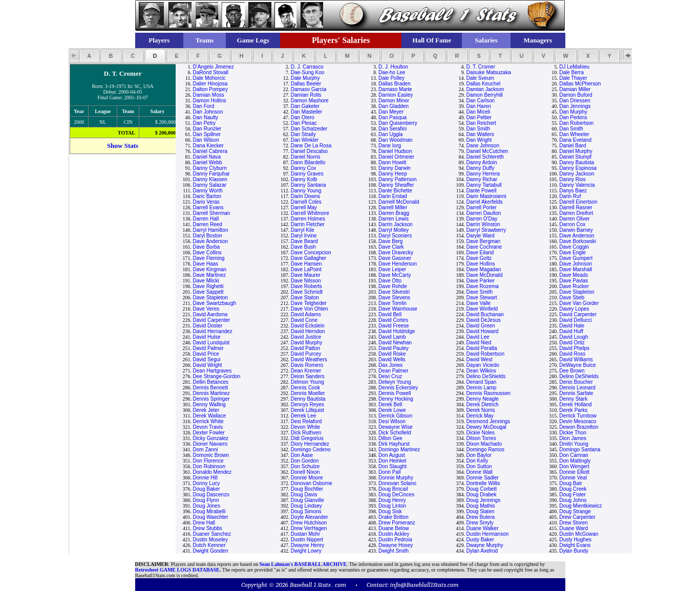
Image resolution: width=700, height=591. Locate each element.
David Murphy (307, 343)
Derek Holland (575, 404)
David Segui (207, 359)
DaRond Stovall (211, 72)
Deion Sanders (308, 376)
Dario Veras (206, 202)
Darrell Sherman (212, 213)
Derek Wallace (210, 416)
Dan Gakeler (305, 106)
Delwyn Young (395, 382)
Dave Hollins (480, 264)
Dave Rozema (482, 286)
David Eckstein (308, 326)
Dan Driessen (575, 101)
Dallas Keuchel (483, 84)
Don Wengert (574, 466)
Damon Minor (394, 101)
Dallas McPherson (580, 84)
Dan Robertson (576, 123)
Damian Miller (575, 89)
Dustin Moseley (210, 540)
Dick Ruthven (306, 433)
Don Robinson (209, 466)
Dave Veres (206, 309)
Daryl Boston (208, 236)
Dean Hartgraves (213, 371)
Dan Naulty (206, 117)
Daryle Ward (480, 236)
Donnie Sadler (482, 478)
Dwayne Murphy (484, 545)
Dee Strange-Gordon (217, 376)
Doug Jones (207, 506)
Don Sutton (479, 466)
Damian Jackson (485, 89)
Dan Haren (478, 106)
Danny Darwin (395, 168)
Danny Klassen (210, 179)
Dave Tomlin (393, 303)
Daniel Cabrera (210, 151)
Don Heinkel (392, 461)
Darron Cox (572, 224)
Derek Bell (390, 404)
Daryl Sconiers (395, 236)
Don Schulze (305, 466)
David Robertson (485, 354)
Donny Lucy (207, 483)
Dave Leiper (392, 269)
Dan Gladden (394, 106)
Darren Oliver (574, 219)
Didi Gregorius (307, 438)
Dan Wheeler (574, 134)
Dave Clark (391, 247)
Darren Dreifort (576, 213)
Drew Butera (480, 517)
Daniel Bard (572, 146)
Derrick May (480, 416)
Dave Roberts (306, 286)
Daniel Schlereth (485, 157)
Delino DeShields (486, 376)
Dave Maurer (306, 275)
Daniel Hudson (395, 151)
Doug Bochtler (307, 489)
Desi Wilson (392, 421)
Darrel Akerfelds (484, 202)
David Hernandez (213, 331)
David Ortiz (572, 343)
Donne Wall (479, 472)
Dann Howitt (392, 162)
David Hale (572, 326)
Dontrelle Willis (483, 483)
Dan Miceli (478, 112)
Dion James (573, 438)
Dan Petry (204, 123)
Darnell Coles (306, 202)
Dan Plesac (304, 123)
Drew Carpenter (577, 517)
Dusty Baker (480, 540)
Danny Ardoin (481, 162)
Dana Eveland (575, 140)
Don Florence (208, 461)
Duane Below (394, 528)
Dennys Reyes (307, 404)
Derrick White (208, 421)
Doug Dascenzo (211, 495)
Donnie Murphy (396, 478)
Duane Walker (482, 528)
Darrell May (304, 207)
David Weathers (309, 359)
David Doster (208, 326)
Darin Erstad (393, 196)
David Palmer (208, 348)
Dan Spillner (207, 134)
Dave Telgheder (309, 303)
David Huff (571, 331)
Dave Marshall (576, 269)
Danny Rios (572, 179)
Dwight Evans (575, 545)
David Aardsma (210, 314)
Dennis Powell (395, 393)
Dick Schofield (395, 433)
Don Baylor (479, 455)
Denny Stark (573, 399)
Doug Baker (207, 489)
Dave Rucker (574, 286)
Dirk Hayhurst (394, 444)
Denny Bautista (308, 399)
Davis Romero (307, 365)
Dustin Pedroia (395, 540)
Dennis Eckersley (398, 388)
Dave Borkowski (578, 241)
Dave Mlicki (206, 281)
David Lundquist (211, 343)
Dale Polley (391, 78)
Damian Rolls (306, 95)
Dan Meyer (391, 112)
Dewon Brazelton (579, 427)
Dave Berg (390, 241)
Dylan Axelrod (482, 551)
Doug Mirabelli (209, 511)
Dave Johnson (576, 264)
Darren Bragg (394, 213)
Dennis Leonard (577, 388)
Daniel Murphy (576, 151)
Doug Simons (306, 511)
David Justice (306, 337)
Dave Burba (207, 247)
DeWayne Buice (577, 365)
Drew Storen (574, 523)
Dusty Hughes (575, 540)
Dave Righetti (208, 286)
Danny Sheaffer (396, 185)
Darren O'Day (482, 219)
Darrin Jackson (396, 224)
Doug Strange (575, 511)
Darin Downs (305, 196)
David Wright (208, 365)
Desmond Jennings (488, 421)
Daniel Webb (208, 162)
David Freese (394, 326)
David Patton (305, 348)
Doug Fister (572, 495)
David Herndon (308, 331)
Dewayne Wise (396, 427)
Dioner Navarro (210, 444)
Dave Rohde (393, 286)
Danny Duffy (480, 168)
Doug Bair (570, 483)
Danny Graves (307, 174)
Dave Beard (304, 241)
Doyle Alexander (310, 517)
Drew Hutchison (309, 523)
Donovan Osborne (312, 483)
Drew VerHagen (309, 528)
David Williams (576, 359)
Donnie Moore (307, 478)
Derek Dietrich (482, 404)
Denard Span (481, 382)
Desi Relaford (306, 421)
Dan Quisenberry (398, 123)
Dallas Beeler (306, 84)
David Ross (572, 354)
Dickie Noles (480, 433)
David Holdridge (397, 331)
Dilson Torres (481, 438)
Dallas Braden (395, 84)
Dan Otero (303, 117)
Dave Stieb (572, 298)
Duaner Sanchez (212, 534)
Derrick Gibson (395, 416)
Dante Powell (481, 191)
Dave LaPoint (306, 269)
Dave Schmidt (307, 292)
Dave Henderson (398, 264)
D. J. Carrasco (307, 67)
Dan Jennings (575, 106)
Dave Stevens (394, 298)
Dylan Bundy (574, 551)
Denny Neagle (482, 399)
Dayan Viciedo (482, 365)
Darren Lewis (394, 219)
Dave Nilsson (306, 281)
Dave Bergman (483, 241)
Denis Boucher (576, 382)
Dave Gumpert (576, 258)
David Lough (574, 337)
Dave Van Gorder (579, 303)
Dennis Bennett (210, 388)
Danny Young (306, 191)
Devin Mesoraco (578, 421)
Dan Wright (479, 140)
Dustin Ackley (394, 534)
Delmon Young (307, 382)
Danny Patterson (398, 179)
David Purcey (306, 354)
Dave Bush (303, 247)
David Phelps (574, 348)
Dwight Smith (394, 551)
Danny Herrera (483, 174)
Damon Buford (576, 95)
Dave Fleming (209, 258)
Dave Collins (207, 253)
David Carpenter (578, 314)
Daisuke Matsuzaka (488, 72)
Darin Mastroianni (486, 196)
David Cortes (393, 320)
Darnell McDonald (399, 202)
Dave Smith (479, 292)
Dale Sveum (480, 78)
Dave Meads (574, 275)
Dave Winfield (482, 309)
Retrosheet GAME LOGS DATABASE (177, 570)
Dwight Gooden (211, 551)
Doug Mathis (480, 506)
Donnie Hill (205, 478)
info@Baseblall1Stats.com (425, 585)
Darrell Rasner (576, 207)
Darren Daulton (483, 213)
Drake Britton (393, 517)
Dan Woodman (396, 140)
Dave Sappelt (208, 292)
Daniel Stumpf (575, 157)
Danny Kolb (304, 179)
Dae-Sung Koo (308, 72)
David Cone (304, 320)
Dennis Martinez (211, 393)
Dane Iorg (390, 146)
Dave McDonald (484, 275)
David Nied (479, 343)
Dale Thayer (573, 78)
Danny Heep (393, 174)
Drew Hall (204, 523)
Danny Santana (309, 185)
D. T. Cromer (481, 67)
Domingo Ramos (485, 450)
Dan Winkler (305, 140)
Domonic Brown (211, 455)
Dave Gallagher (309, 258)
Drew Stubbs (208, 528)
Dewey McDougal (486, 427)
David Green (480, 326)
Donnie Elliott (574, 472)
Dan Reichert (481, 123)
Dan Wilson (206, 140)
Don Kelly (477, 461)
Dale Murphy (305, 78)
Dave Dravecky (396, 253)
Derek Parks (573, 410)
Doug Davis (304, 495)
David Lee (478, 337)
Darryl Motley (394, 230)
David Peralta (481, 348)
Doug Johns (573, 500)
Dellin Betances (211, 382)
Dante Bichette (395, 191)
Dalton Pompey (210, 89)
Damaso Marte (395, 89)
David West (479, 359)
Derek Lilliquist (307, 410)
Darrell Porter (481, 207)
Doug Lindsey (306, 506)
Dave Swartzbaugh (215, 303)
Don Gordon (305, 461)
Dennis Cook (305, 388)
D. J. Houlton (393, 67)
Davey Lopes (574, 309)
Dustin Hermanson (487, 534)
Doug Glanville (307, 500)
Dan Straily (303, 134)
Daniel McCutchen (487, 151)
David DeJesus (483, 320)
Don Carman (574, 455)
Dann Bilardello (308, 162)
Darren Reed (208, 224)
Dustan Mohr (305, 534)
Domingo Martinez (399, 450)
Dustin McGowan (579, 534)
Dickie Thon (573, 433)
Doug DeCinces (396, 495)
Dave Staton (305, 298)
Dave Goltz (479, 258)
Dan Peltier (479, 117)
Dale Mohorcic (209, 78)
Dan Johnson (208, 112)
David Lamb (392, 337)
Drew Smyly (480, 523)
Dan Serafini (393, 129)
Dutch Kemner (209, 545)
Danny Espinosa (578, 168)
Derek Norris (480, 410)
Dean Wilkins (481, 371)
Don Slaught (393, 466)
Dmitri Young (574, 444)
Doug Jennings (483, 500)
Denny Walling (209, 404)
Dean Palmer (393, 371)
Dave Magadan (483, 269)
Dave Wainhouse (398, 309)
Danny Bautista (577, 162)
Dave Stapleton (577, 292)
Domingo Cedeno (311, 450)
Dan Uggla (390, 134)
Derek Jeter (206, 410)
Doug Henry (392, 500)
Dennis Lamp (481, 388)
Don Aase (302, 455)
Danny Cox (303, 168)
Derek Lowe (392, 410)
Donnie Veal (573, 478)
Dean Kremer (306, 371)
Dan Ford (204, 106)
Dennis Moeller (308, 393)
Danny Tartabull (484, 185)
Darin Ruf (570, 196)
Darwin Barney (576, 230)
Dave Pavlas (574, 281)
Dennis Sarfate (576, 393)
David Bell (390, 314)
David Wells (392, 359)
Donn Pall (389, 472)
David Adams (306, 314)
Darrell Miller (393, 207)
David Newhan (395, 343)
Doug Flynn (206, 500)
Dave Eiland (480, 253)
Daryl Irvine (304, 236)
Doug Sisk (390, 511)
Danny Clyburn (210, 168)
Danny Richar (482, 179)
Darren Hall (206, 219)
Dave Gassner (395, 258)
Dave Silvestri (394, 292)
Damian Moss (209, 95)
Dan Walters (480, 134)
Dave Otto (390, 281)
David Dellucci (575, 320)
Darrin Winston (483, 224)
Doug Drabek (481, 495)
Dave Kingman (210, 269)
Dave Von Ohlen (310, 309)
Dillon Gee (390, 438)
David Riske (392, 354)
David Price (206, 354)
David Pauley (394, 348)
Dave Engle (572, 253)
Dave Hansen (306, 264)
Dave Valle (478, 303)
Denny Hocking (396, 399)
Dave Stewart (481, 298)
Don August (392, 455)
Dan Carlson (480, 101)
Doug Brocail (393, 489)
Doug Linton (392, 506)
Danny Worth (208, 191)
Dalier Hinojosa (210, 84)
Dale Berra (571, 72)
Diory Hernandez (310, 444)
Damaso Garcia (309, 89)
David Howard (482, 331)
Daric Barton (207, 196)
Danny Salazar (210, 185)
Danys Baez (573, 191)
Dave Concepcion (311, 253)
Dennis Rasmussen (488, 393)
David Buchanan (485, 314)
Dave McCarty (395, 275)
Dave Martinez (209, 275)
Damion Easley (396, 95)
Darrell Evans (208, 207)
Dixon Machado (484, 444)
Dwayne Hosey (396, 545)
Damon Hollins (210, 101)
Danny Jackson (577, 174)
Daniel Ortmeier (396, 157)
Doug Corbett (481, 489)
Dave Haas (206, 264)
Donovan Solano (397, 483)
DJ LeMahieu (574, 67)
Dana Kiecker (208, 146)
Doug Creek (573, 489)
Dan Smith (478, 129)
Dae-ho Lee (392, 72)
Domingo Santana (580, 450)
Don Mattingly (575, 461)
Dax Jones (390, 365)
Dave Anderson (577, 236)
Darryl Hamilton (211, 230)
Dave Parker (480, 281)
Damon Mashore (310, 101)
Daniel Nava (207, 157)
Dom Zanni (206, 450)
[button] (89, 56)
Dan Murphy (573, 112)
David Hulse (207, 337)
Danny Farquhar (211, 174)
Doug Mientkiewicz (580, 506)
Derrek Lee (303, 416)
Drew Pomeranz (397, 523)
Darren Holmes (308, 219)
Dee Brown (572, 371)
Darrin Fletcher (308, 224)
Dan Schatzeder (309, 129)
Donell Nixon (305, 472)
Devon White (305, 427)
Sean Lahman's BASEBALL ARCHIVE (303, 564)
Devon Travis (208, 427)
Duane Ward (574, 528)
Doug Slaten (480, 511)
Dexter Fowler (209, 433)
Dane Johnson (483, 146)
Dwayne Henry (308, 545)
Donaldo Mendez (213, 472)
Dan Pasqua (393, 117)
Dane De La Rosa (311, 146)
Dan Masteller (307, 112)
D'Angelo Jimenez (214, 67)
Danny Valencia (577, 185)
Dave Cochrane (484, 247)
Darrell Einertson (578, 202)
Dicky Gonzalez (211, 438)
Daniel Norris (306, 157)
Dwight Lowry (306, 551)
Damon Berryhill (484, 95)
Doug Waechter (211, 517)
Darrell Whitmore (310, 213)
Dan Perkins (573, 117)
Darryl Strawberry (486, 230)
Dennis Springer (211, 399)
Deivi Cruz (390, 376)
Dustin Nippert (307, 540)
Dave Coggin (574, 247)
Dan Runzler (207, 129)
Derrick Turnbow (578, 416)
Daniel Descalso (309, 151)
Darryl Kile (303, 230)
